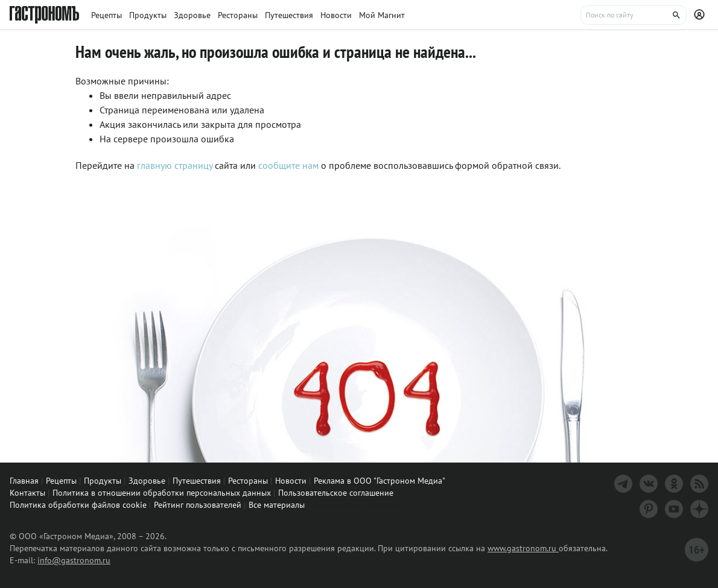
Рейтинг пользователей (198, 505)
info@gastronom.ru (74, 560)
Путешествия (197, 481)
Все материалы (277, 505)
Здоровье (147, 481)
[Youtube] (674, 509)
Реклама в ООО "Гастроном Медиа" (380, 481)
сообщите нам (290, 165)
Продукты (103, 481)
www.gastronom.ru (523, 548)
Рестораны (248, 481)
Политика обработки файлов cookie (78, 505)
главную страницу (175, 165)
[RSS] (699, 484)
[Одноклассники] (674, 484)
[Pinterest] (649, 509)
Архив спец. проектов (360, 504)
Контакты (27, 493)
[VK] (649, 484)
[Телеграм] (623, 484)
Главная (24, 481)
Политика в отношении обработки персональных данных (162, 493)
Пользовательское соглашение (336, 493)
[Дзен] (699, 509)
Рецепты (61, 481)
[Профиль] (701, 15)
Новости (291, 481)
